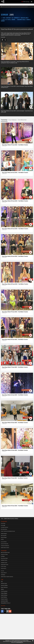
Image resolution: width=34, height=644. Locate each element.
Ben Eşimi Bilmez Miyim (5, 552)
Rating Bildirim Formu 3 (6, 603)
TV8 (2, 582)
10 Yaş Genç (3, 523)
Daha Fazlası (3, 606)
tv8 (3, 7)
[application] (17, 18)
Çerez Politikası (4, 597)
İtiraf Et (2, 539)
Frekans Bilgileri (4, 593)
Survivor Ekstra (4, 542)
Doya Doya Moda (4, 558)
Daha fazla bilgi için (20, 642)
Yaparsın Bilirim (4, 573)
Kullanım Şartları (4, 599)
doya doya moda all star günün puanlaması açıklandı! (19, 7)
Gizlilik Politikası (4, 595)
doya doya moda (7, 7)
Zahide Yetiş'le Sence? (5, 548)
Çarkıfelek (3, 556)
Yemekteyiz (3, 575)
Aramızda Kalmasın (5, 527)
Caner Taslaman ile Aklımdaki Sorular (8, 531)
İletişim (2, 589)
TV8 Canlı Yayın (25, 2)
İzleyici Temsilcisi (4, 587)
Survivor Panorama (5, 544)
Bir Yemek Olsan (4, 529)
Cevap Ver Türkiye (4, 554)
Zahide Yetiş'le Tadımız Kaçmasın (7, 577)
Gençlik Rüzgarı (4, 537)
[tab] (4, 120)
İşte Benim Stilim (4, 560)
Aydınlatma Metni (4, 601)
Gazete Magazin (4, 534)
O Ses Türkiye (4, 566)
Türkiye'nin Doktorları (5, 546)
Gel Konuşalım (4, 535)
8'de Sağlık (3, 525)
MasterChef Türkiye (5, 565)
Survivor (3, 571)
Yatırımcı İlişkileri (4, 585)
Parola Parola (4, 568)
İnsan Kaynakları (4, 591)
